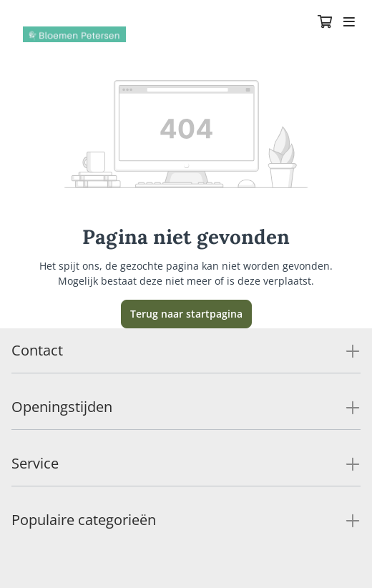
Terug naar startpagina (186, 314)
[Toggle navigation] (349, 23)
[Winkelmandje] (325, 23)
